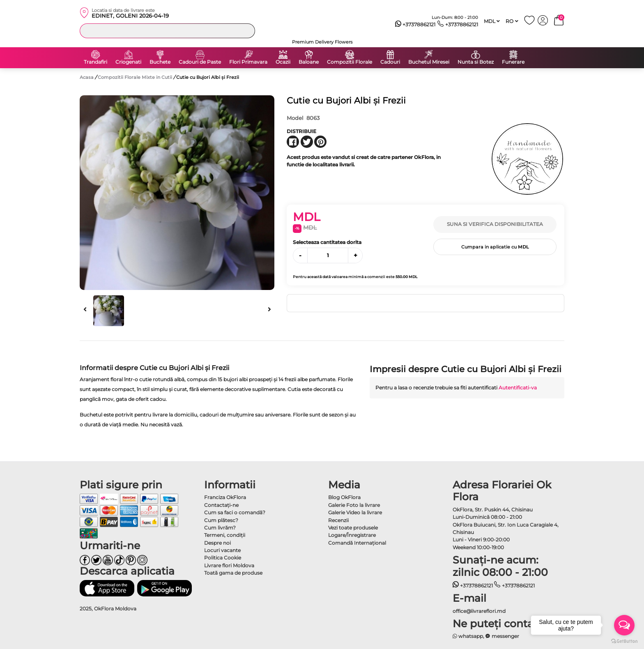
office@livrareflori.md (479, 611)
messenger (502, 636)
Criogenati (128, 62)
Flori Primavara (248, 62)
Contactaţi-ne (221, 505)
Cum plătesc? (221, 520)
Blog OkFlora (344, 497)
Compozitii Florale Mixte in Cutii (136, 77)
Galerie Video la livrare (355, 512)
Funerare (513, 62)
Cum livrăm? (220, 528)
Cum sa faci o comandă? (235, 512)
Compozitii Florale (350, 62)
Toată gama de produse (233, 573)
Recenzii (338, 520)
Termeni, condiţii (225, 535)
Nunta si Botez (476, 62)
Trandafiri (95, 62)
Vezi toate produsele (353, 528)
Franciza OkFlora (225, 497)
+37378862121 (415, 25)
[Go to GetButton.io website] (624, 641)
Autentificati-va (518, 388)
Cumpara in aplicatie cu (495, 247)
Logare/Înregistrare (352, 535)
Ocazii (283, 62)
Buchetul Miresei (429, 62)
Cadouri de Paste (200, 62)
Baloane (309, 62)
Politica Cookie (223, 558)
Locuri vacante (222, 550)
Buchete (160, 62)
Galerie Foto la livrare (354, 505)
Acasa (87, 77)
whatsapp (468, 636)
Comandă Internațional (357, 543)
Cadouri (390, 62)
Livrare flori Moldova (229, 565)
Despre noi (217, 543)
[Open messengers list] (624, 625)
